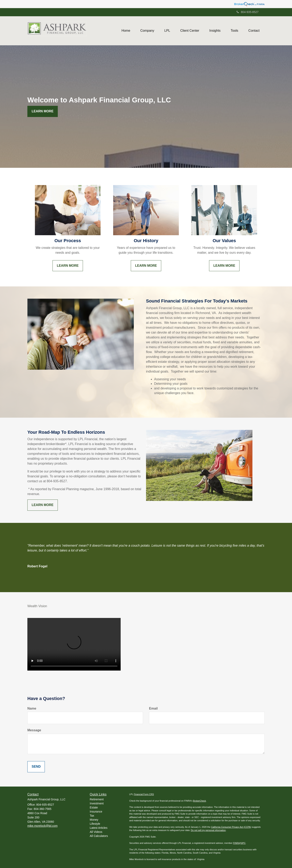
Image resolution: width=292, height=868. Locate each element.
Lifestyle (95, 824)
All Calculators (99, 836)
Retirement (97, 799)
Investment (97, 803)
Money (94, 820)
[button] (147, 31)
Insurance (96, 812)
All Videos (96, 832)
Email (153, 708)
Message (34, 730)
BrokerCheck (200, 801)
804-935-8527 (248, 12)
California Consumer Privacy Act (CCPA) (231, 827)
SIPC (243, 843)
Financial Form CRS (144, 794)
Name (32, 708)
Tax (92, 816)
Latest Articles (99, 828)
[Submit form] (36, 767)
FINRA (236, 843)
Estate (94, 807)
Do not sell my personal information (208, 830)
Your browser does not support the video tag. (74, 644)
